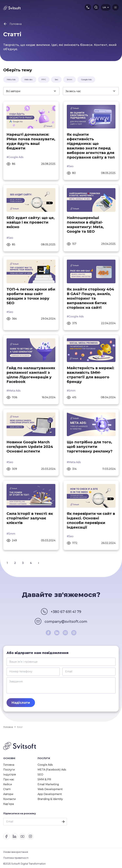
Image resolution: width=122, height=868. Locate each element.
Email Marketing (48, 784)
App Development (50, 794)
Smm (69, 79)
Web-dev (28, 79)
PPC (44, 79)
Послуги (9, 770)
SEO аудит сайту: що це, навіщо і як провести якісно (31, 222)
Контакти (10, 799)
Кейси (8, 784)
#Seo (70, 166)
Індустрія (10, 775)
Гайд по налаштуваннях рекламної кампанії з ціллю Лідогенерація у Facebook (31, 375)
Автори (8, 794)
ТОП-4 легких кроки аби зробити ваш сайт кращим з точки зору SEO (31, 296)
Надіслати (21, 703)
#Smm (71, 391)
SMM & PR (44, 779)
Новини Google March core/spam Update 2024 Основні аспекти (30, 447)
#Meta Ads (13, 391)
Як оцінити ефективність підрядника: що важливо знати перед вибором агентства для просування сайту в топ (91, 146)
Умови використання (16, 852)
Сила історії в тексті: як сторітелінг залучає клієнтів (30, 518)
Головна (9, 765)
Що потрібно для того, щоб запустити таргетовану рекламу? (90, 447)
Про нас (9, 779)
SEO (40, 775)
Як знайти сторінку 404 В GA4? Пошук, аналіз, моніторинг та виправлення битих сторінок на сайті (90, 298)
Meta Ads (11, 79)
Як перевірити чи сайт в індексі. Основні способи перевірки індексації (91, 520)
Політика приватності (16, 858)
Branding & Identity (50, 799)
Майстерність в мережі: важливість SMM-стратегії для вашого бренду (90, 375)
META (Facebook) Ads (52, 770)
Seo (56, 79)
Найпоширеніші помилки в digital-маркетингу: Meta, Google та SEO (85, 225)
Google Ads (86, 79)
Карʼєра (8, 804)
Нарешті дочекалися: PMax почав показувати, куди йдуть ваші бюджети (31, 141)
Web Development (50, 789)
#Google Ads (15, 157)
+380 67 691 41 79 (66, 612)
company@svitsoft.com (66, 622)
